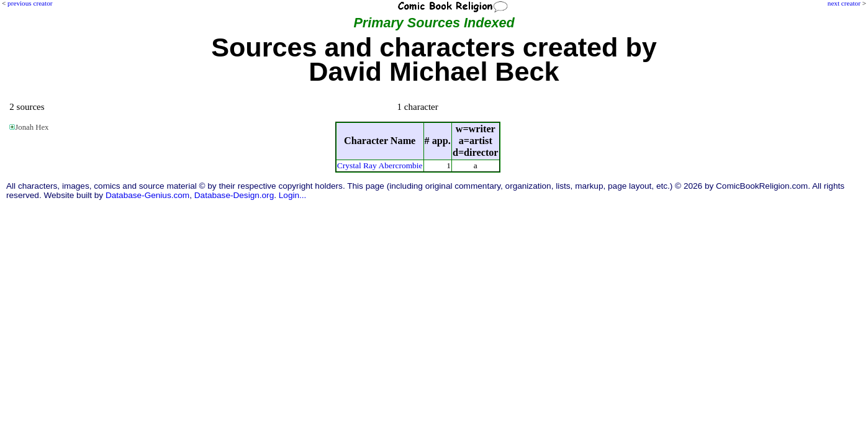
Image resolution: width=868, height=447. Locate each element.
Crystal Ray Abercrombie (380, 165)
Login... (293, 195)
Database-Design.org (234, 195)
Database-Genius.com (147, 195)
